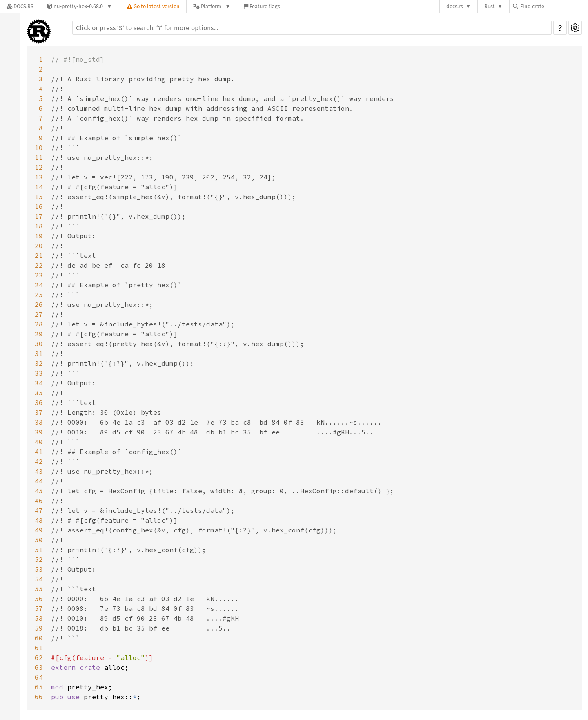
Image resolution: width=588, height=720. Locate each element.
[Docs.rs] (20, 6)
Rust (490, 6)
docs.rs (455, 6)
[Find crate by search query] (554, 6)
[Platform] (212, 6)
